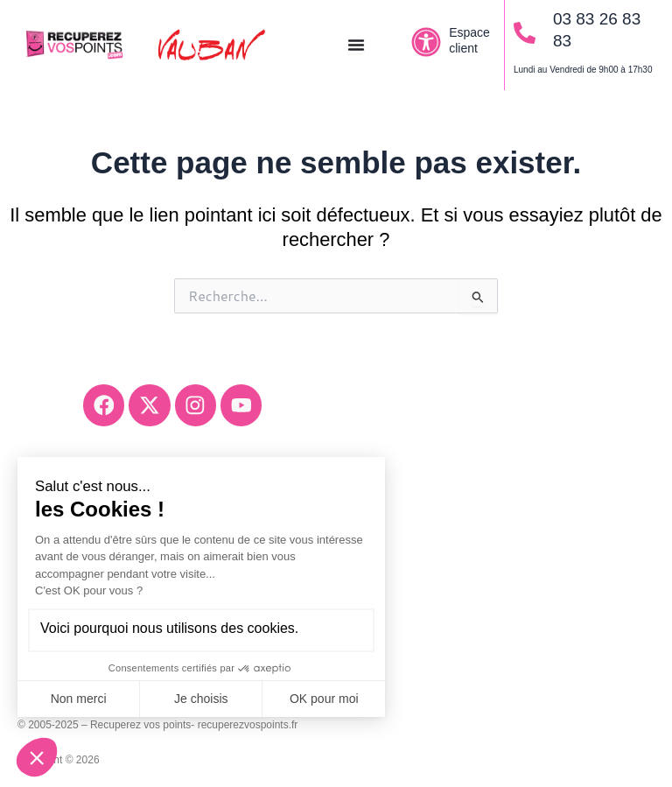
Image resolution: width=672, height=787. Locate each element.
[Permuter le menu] (356, 45)
